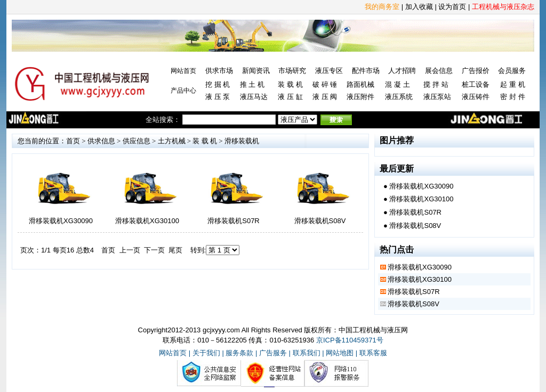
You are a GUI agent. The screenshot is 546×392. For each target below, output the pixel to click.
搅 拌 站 (436, 84)
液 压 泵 (218, 97)
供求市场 (219, 71)
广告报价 (476, 71)
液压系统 (399, 97)
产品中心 (183, 91)
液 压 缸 (290, 97)
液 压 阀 (325, 97)
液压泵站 (437, 97)
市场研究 (292, 71)
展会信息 (439, 71)
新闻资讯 (256, 71)
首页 (73, 141)
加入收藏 (419, 7)
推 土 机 (252, 84)
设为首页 (452, 7)
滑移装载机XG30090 (61, 221)
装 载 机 (290, 84)
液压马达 (254, 97)
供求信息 (101, 141)
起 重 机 (512, 84)
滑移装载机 (242, 141)
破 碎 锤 (325, 84)
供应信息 (136, 141)
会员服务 (512, 71)
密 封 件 (512, 97)
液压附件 (360, 97)
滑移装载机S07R (234, 221)
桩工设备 (476, 84)
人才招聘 (402, 71)
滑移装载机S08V (320, 221)
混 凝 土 (397, 84)
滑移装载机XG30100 (147, 221)
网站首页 (183, 71)
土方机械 (172, 141)
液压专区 (329, 71)
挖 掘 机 (218, 84)
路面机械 (360, 84)
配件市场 (366, 71)
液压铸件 (476, 97)
